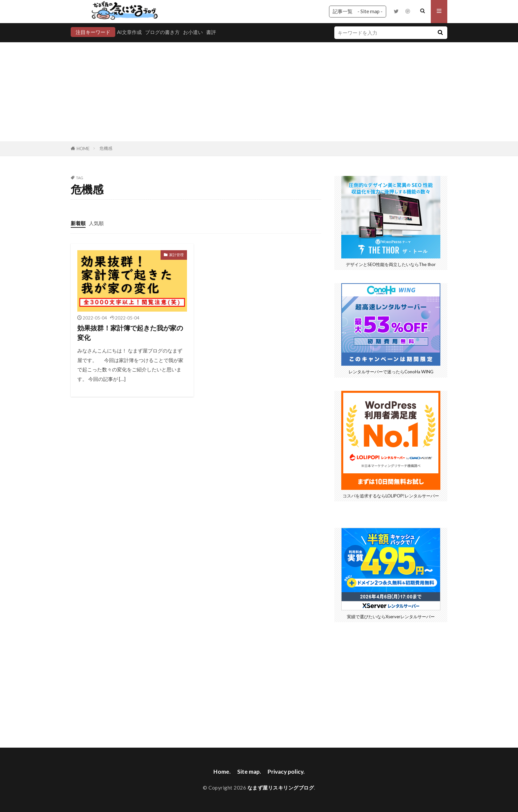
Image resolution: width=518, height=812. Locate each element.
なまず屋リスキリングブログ (281, 788)
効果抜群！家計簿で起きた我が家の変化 (130, 333)
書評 (211, 32)
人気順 (96, 223)
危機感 (106, 148)
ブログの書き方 (162, 32)
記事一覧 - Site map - (358, 11)
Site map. (249, 772)
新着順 (78, 223)
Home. (222, 772)
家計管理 (176, 255)
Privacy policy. (286, 772)
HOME (83, 149)
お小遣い (193, 32)
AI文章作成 (129, 32)
